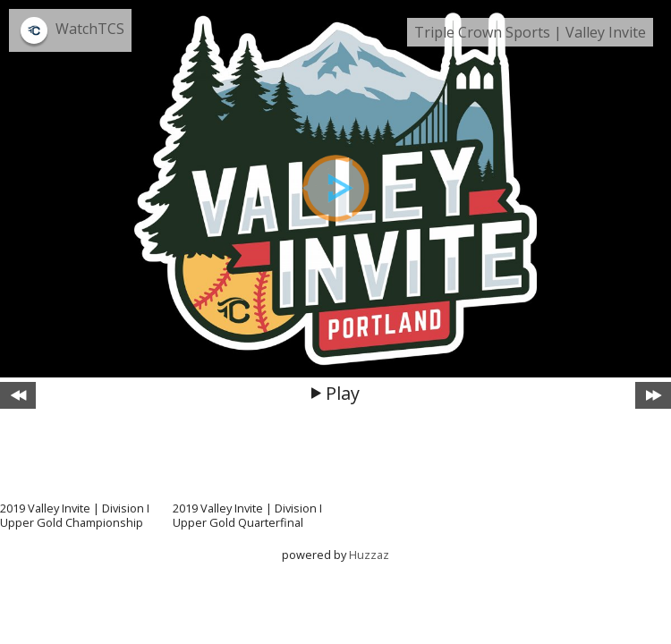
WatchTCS (90, 29)
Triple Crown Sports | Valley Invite (530, 32)
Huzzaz (369, 555)
